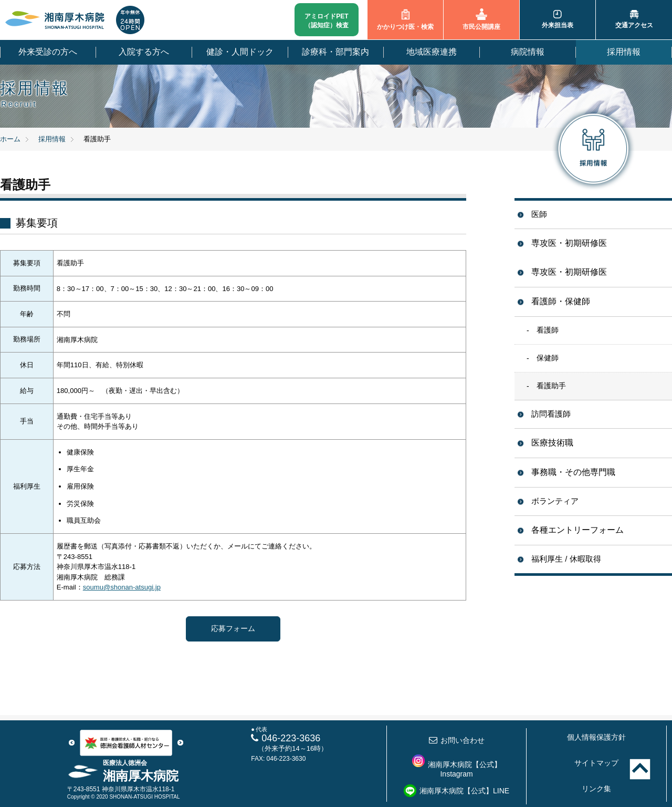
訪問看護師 (551, 414)
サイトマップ (596, 763)
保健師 (548, 358)
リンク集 (596, 789)
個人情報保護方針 (596, 737)
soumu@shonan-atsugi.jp (122, 587)
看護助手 (551, 386)
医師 (539, 214)
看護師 (548, 330)
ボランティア (555, 501)
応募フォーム (233, 628)
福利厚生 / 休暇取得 (566, 559)
